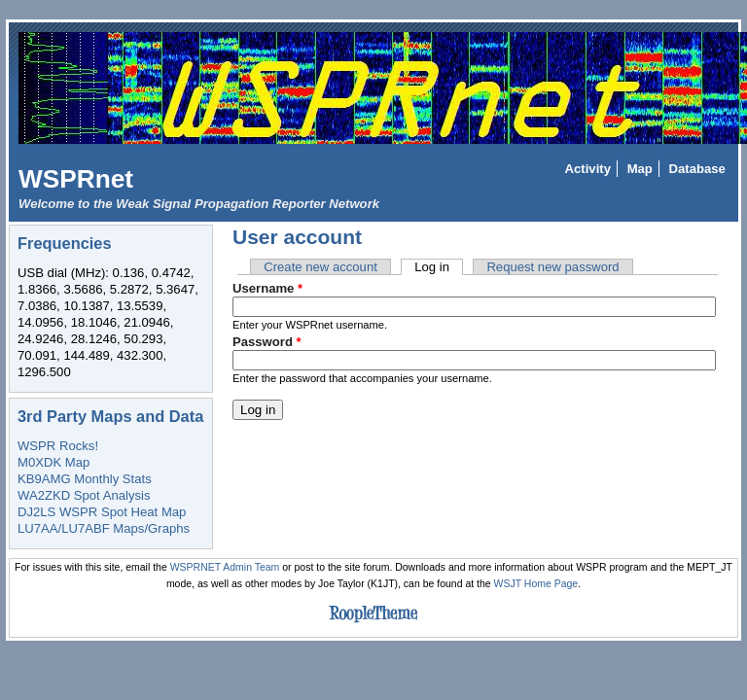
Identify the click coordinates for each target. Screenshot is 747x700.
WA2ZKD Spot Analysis (84, 495)
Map (640, 169)
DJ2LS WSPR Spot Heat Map (102, 512)
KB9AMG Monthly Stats (85, 479)
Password (267, 342)
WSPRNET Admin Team (225, 567)
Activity (588, 169)
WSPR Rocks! (58, 446)
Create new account (320, 267)
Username (267, 288)
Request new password (552, 267)
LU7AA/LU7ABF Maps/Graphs (104, 528)
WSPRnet (76, 179)
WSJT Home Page (536, 584)
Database (697, 169)
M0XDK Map (53, 462)
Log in (439, 267)
